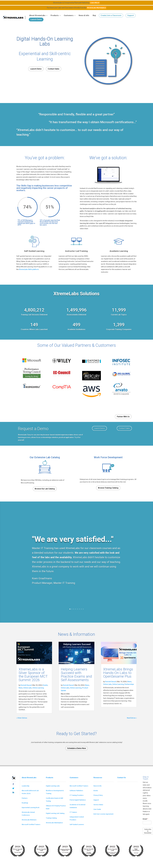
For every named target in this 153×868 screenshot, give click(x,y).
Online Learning (38, 688)
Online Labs (28, 688)
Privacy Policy (98, 795)
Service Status (98, 805)
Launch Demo (36, 19)
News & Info (84, 15)
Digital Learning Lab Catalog (55, 813)
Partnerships (129, 684)
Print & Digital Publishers (78, 800)
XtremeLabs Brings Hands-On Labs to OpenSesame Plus (118, 673)
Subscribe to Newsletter (148, 831)
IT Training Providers (77, 795)
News (21, 688)
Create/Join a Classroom (111, 15)
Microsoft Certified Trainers (31, 824)
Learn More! (95, 3)
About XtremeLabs (37, 15)
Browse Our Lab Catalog (45, 489)
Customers (69, 15)
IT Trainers (73, 812)
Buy (94, 15)
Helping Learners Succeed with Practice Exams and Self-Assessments (76, 675)
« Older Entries (22, 718)
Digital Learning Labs (53, 786)
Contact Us (122, 778)
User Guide (97, 809)
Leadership (26, 786)
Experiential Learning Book (31, 808)
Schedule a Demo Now (77, 748)
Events (45, 685)
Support (131, 15)
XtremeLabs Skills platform (29, 269)
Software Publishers (76, 791)
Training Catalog (51, 818)
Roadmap (25, 803)
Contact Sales (54, 69)
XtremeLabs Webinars (29, 820)
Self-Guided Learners (77, 824)
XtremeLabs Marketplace (97, 8)
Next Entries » (132, 718)
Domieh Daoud (26, 685)
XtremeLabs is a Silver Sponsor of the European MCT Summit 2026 (33, 675)
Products (55, 15)
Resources (98, 778)
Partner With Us (123, 417)
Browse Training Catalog (108, 488)
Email (145, 819)
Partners (25, 798)
